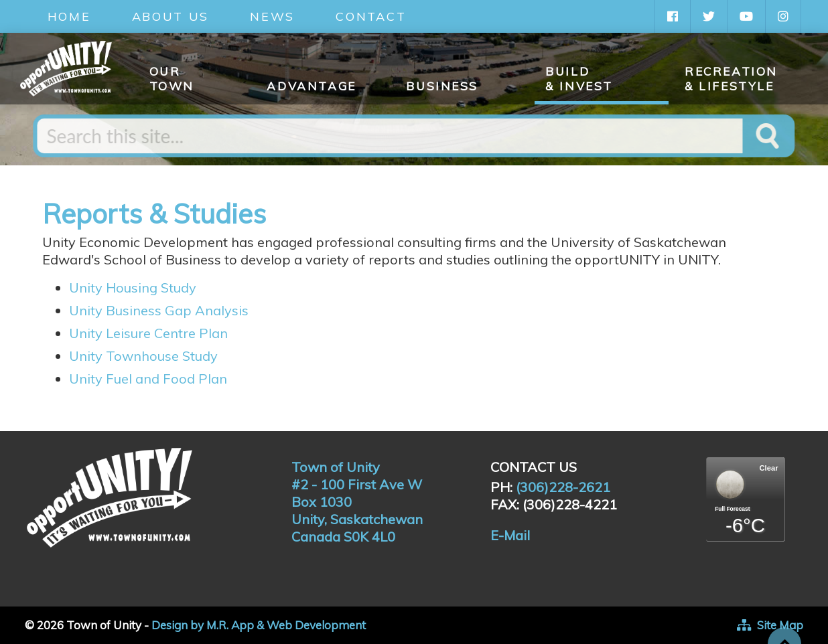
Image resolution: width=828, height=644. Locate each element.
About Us (171, 16)
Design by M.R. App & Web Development (259, 625)
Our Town (172, 79)
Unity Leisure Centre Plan (148, 333)
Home (69, 16)
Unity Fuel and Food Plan (150, 379)
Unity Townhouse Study (143, 356)
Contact (371, 16)
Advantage (311, 86)
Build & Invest (579, 79)
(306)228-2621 (563, 487)
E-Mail (510, 535)
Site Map (780, 625)
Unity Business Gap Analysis (159, 310)
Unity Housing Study (133, 288)
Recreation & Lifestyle (731, 79)
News (272, 16)
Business (442, 86)
